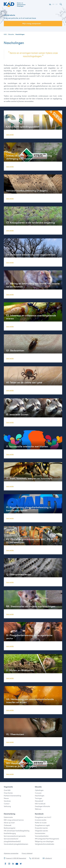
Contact (7, 804)
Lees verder (10, 135)
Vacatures (7, 801)
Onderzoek (8, 825)
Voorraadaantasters (42, 836)
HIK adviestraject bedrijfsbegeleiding (17, 831)
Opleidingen (39, 790)
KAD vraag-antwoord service (14, 820)
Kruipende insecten (41, 828)
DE (57, 4)
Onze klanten (8, 793)
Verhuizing (7, 806)
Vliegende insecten (41, 831)
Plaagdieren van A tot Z (43, 817)
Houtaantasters (40, 833)
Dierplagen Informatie (42, 806)
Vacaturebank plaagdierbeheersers (16, 844)
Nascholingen (20, 34)
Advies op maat (9, 823)
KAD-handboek (40, 804)
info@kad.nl (49, 858)
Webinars (38, 809)
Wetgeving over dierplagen (44, 841)
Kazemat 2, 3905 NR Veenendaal (16, 858)
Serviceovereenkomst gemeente (15, 836)
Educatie (11, 34)
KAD (5, 34)
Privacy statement (27, 853)
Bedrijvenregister (10, 828)
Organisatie (8, 787)
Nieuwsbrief (39, 801)
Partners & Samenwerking (12, 796)
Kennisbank (39, 814)
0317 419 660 (36, 858)
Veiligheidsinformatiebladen (45, 844)
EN (53, 4)
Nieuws (6, 798)
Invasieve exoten (41, 820)
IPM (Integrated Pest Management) (47, 839)
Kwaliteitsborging (10, 833)
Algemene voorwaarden (11, 853)
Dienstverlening (10, 814)
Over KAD (7, 790)
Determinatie (8, 817)
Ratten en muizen (41, 823)
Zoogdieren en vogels (42, 825)
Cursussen (38, 793)
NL (50, 4)
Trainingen (38, 798)
